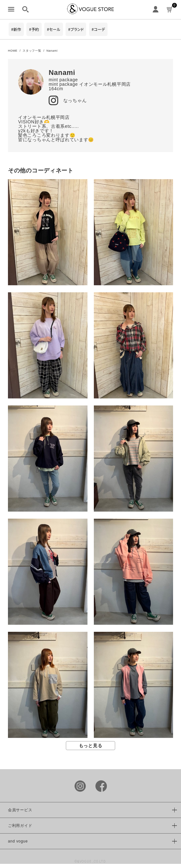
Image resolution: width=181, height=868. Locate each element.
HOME (13, 51)
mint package (63, 80)
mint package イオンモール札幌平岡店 (90, 84)
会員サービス (20, 810)
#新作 (16, 29)
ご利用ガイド (20, 826)
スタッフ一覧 (32, 51)
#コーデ (98, 29)
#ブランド (76, 29)
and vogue (18, 841)
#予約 (34, 29)
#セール (53, 29)
